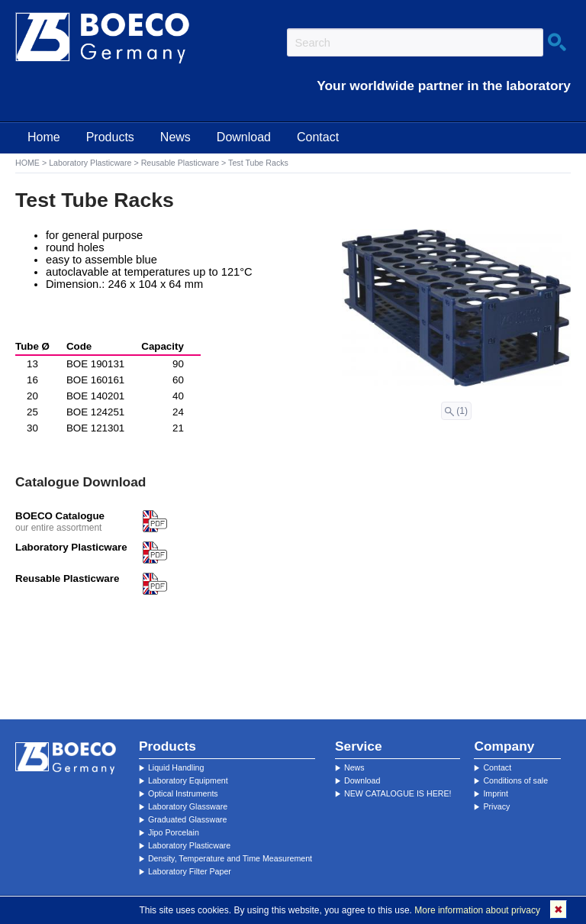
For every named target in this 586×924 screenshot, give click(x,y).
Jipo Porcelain (174, 832)
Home (44, 137)
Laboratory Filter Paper (190, 871)
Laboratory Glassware (188, 806)
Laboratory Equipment (188, 780)
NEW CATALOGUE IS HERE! (398, 793)
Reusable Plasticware (180, 163)
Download (244, 137)
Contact (318, 137)
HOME (27, 163)
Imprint (496, 793)
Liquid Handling (176, 767)
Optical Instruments (183, 793)
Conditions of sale (515, 780)
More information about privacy (477, 910)
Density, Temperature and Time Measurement (230, 858)
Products (110, 137)
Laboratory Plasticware (90, 163)
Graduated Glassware (188, 819)
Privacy (496, 806)
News (175, 137)
